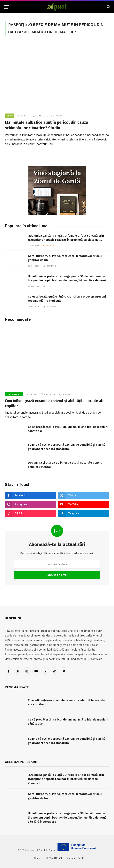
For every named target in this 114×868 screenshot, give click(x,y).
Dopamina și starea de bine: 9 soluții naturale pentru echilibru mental (65, 465)
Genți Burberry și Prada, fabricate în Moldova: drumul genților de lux (65, 258)
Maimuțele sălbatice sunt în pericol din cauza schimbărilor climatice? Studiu (47, 125)
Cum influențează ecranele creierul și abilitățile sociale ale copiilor (55, 403)
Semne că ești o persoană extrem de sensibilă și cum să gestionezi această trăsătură (67, 447)
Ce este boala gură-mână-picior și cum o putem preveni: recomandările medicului (67, 299)
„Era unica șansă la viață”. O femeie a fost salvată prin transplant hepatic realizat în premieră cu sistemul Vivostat (66, 238)
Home (37, 858)
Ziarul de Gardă (47, 850)
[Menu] (6, 7)
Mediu (10, 116)
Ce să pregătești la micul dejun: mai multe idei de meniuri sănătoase (68, 429)
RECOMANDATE (14, 394)
